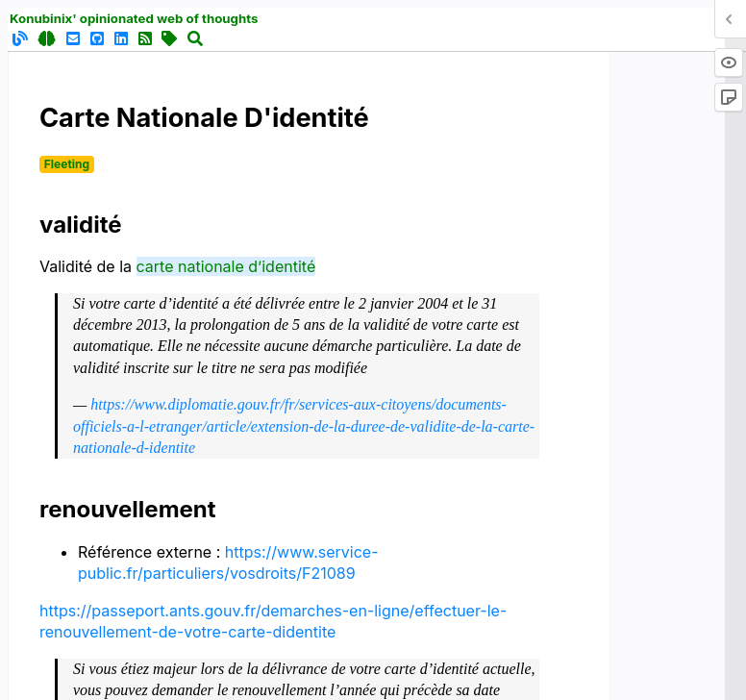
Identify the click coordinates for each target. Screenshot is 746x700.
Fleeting (67, 164)
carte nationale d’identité (226, 266)
